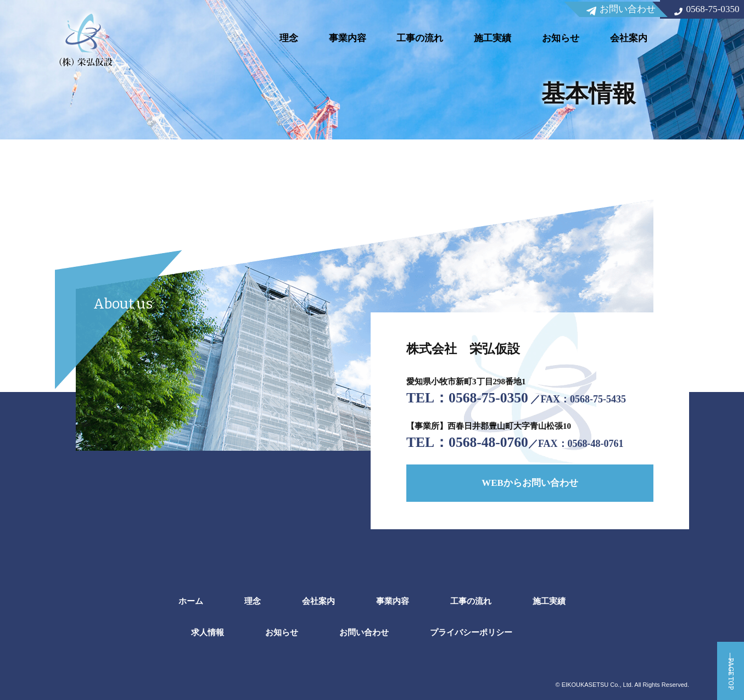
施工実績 (493, 38)
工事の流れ (420, 38)
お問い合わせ (364, 632)
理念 (289, 38)
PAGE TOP (730, 662)
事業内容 (348, 38)
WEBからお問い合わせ (530, 480)
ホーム (191, 601)
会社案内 (629, 38)
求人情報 (208, 632)
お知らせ (561, 38)
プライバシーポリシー (471, 632)
